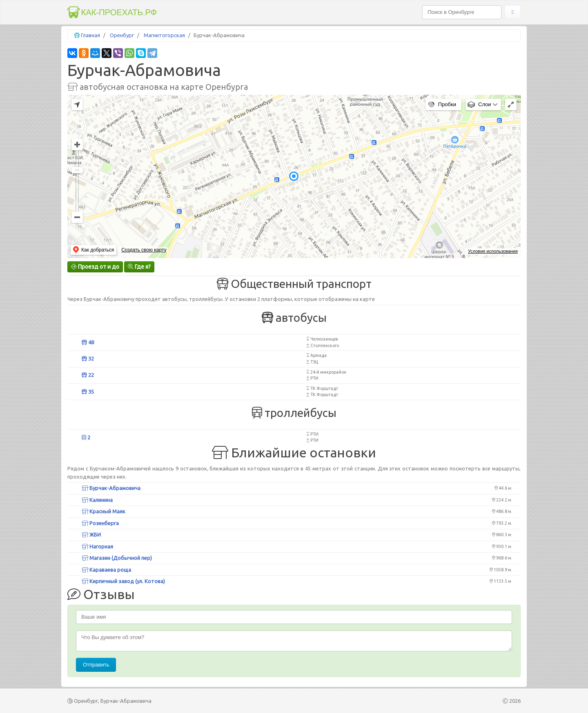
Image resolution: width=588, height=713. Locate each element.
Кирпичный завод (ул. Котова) (123, 581)
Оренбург (122, 35)
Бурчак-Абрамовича (111, 488)
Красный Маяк (104, 511)
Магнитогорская (164, 35)
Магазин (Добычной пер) (117, 558)
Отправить (96, 665)
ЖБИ (91, 535)
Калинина (97, 500)
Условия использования (493, 251)
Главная (90, 35)
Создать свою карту (144, 250)
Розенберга (100, 523)
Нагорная (97, 546)
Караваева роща (106, 570)
